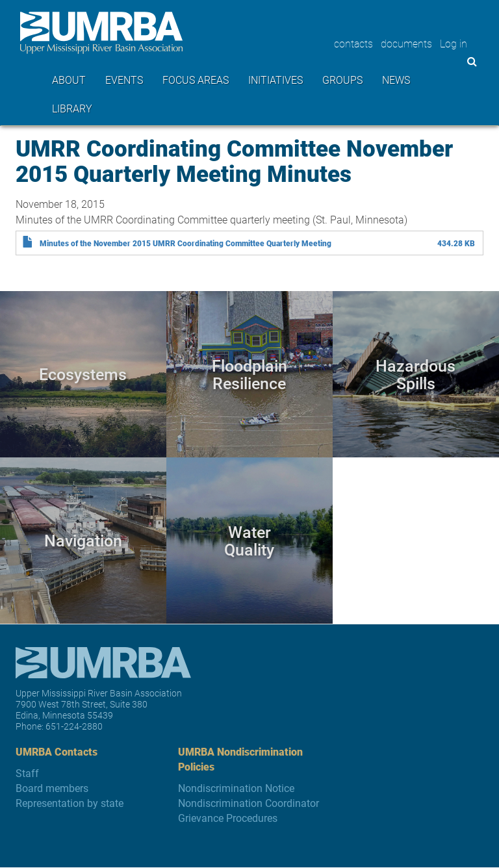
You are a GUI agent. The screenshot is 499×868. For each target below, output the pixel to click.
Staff (27, 773)
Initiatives (275, 80)
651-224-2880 (74, 726)
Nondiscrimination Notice (236, 788)
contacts (353, 43)
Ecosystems (83, 374)
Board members (52, 788)
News (396, 80)
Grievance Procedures (228, 818)
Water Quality (249, 541)
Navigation (83, 540)
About (69, 80)
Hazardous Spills (416, 374)
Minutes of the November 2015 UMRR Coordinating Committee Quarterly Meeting (186, 243)
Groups (342, 80)
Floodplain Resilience (249, 374)
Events (124, 80)
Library (72, 108)
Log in (454, 43)
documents (406, 43)
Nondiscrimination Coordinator (249, 803)
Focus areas (196, 80)
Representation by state (70, 803)
